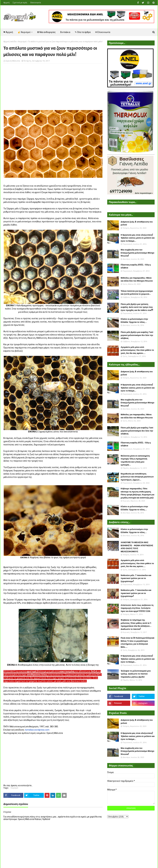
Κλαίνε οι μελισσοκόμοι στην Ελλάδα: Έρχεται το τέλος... (134, 321)
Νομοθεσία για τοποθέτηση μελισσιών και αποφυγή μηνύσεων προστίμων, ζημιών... (137, 477)
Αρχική (6, 3)
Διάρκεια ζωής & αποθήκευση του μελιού (137, 223)
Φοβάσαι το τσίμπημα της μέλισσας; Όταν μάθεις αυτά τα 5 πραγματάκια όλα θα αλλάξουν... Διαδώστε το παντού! (136, 625)
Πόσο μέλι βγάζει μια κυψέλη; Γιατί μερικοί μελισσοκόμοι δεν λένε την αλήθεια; (137, 335)
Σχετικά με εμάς (20, 3)
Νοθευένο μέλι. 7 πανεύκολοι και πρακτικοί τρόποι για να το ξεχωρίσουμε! (136, 578)
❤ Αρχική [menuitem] (8, 32)
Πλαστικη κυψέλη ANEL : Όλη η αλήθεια (136, 266)
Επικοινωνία (36, 3)
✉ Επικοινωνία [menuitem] (103, 32)
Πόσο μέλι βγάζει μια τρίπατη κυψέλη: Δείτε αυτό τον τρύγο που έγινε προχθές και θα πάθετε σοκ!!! (137, 307)
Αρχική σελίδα (10, 42)
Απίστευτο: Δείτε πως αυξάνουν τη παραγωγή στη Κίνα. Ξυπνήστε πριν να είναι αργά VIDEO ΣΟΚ (137, 608)
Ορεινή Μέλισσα (13, 61)
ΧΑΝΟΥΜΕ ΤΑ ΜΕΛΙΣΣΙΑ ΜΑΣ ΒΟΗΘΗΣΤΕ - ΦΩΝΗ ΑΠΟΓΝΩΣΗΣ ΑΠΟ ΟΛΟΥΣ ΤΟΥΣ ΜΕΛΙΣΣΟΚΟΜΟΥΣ (137, 547)
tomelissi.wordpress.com (37, 730)
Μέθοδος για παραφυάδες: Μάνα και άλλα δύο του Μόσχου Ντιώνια (137, 279)
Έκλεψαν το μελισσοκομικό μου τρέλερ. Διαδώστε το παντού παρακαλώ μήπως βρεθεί (136, 674)
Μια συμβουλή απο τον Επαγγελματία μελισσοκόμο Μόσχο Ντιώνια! (137, 253)
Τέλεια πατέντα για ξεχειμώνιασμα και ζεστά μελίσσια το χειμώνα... (137, 293)
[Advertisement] (53, 88)
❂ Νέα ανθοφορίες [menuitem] (46, 32)
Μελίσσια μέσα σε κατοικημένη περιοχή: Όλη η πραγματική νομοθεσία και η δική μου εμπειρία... (135, 460)
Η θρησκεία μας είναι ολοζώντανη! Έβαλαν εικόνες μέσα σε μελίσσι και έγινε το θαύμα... (138, 238)
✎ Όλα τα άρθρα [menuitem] (83, 32)
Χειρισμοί (22, 42)
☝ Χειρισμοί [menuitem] (24, 32)
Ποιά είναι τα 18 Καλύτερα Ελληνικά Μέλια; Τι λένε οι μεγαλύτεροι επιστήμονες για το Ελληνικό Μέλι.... (137, 642)
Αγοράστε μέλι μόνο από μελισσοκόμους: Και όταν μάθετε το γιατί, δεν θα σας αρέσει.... (137, 350)
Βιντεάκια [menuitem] (65, 32)
